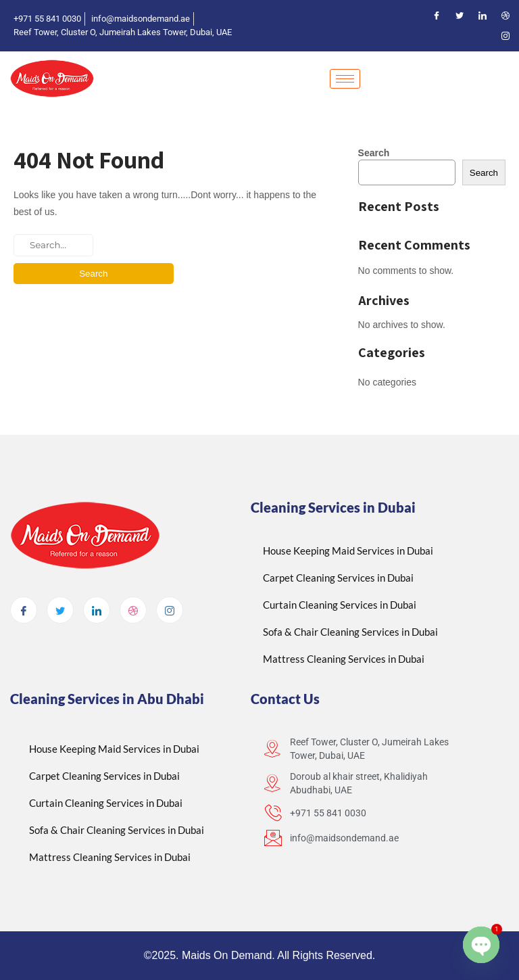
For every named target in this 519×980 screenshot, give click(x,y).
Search (374, 153)
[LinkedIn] (483, 16)
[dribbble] (133, 610)
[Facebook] (437, 16)
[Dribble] (505, 16)
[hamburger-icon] (345, 79)
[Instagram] (505, 36)
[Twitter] (460, 16)
